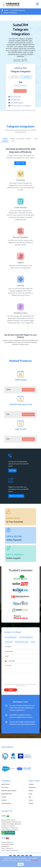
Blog (30, 797)
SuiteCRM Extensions (17, 10)
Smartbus (4, 800)
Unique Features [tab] (5, 140)
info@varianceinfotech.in (12, 830)
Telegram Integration (9, 13)
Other (33, 642)
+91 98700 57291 (14, 828)
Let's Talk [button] (12, 471)
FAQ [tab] (36, 139)
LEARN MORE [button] (20, 163)
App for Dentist (5, 784)
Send (11, 690)
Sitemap (31, 803)
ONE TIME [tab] (15, 77)
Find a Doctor (5, 788)
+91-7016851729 (11, 826)
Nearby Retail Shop (6, 794)
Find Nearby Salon (6, 803)
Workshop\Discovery (22, 642)
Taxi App (4, 797)
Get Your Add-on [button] (20, 91)
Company (31, 784)
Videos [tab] (28, 139)
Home (5, 10)
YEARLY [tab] (26, 77)
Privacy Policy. (35, 860)
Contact (31, 800)
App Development (11, 637)
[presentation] (18, 678)
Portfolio (31, 791)
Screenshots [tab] (20, 139)
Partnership (9, 642)
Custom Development (26, 637)
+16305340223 (9, 848)
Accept (21, 864)
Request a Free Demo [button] (16, 496)
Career (30, 794)
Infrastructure (32, 788)
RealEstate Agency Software (9, 791)
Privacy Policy (23, 686)
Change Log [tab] (13, 140)
